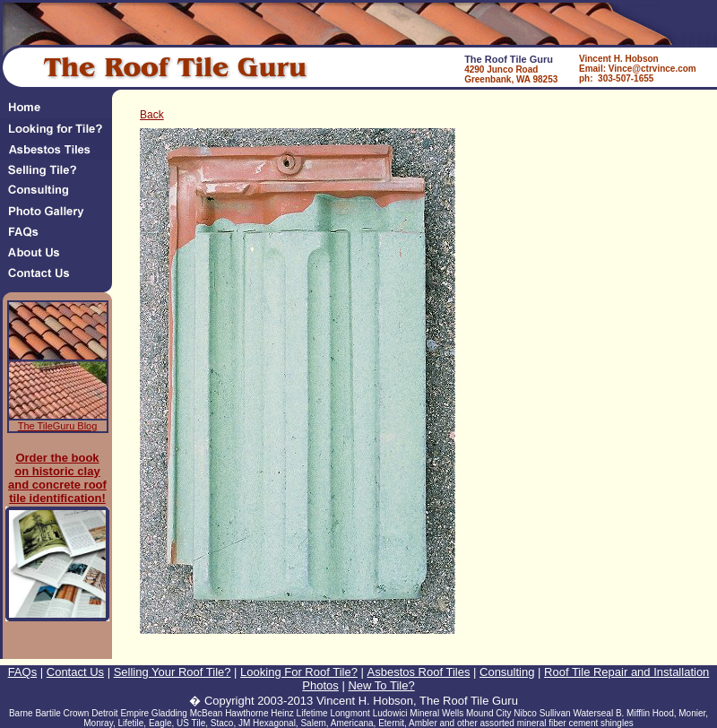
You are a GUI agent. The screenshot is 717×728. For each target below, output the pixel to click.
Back (152, 115)
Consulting (507, 672)
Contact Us (75, 672)
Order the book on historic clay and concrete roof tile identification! (57, 478)
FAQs (23, 672)
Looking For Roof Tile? (299, 672)
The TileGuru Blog (58, 426)
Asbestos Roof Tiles (419, 672)
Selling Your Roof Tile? (173, 672)
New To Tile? (381, 685)
